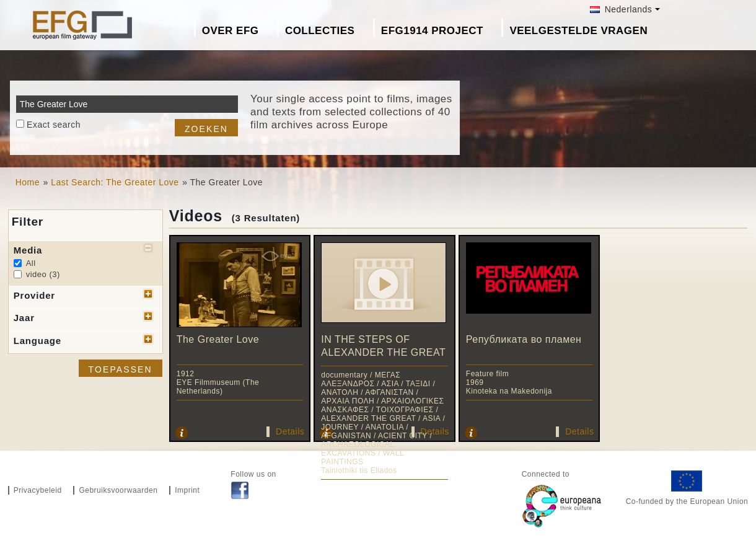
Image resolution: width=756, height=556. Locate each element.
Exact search (54, 125)
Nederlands (621, 9)
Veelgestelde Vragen (578, 31)
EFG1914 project (432, 31)
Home (28, 182)
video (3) (43, 274)
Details (290, 431)
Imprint (187, 490)
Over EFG (231, 31)
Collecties (320, 31)
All (31, 263)
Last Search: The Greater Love (115, 182)
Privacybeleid (38, 490)
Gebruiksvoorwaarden (118, 490)
